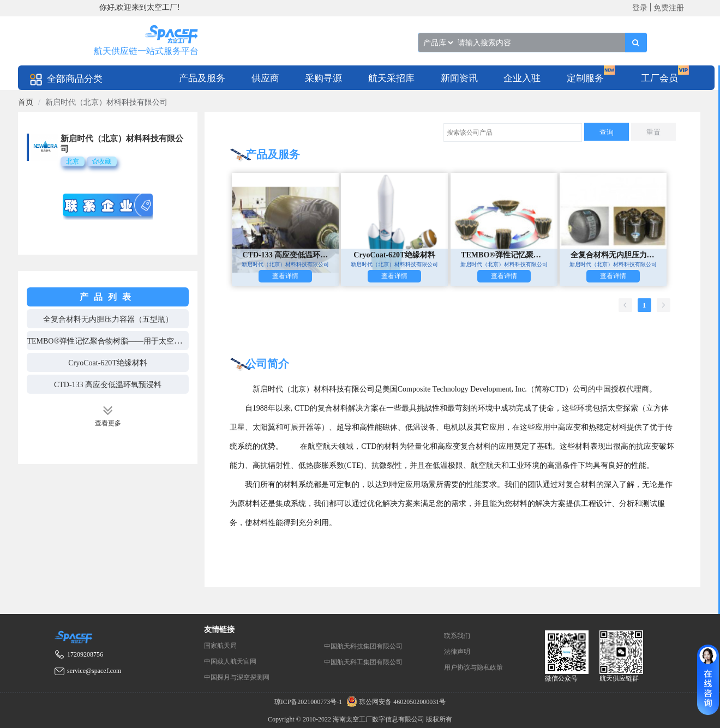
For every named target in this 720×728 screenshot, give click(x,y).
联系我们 (457, 636)
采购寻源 (323, 78)
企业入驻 (522, 78)
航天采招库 (391, 78)
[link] (26, 102)
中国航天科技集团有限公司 (363, 646)
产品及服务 (202, 78)
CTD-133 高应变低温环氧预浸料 (108, 385)
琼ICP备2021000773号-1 (309, 702)
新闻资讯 (459, 78)
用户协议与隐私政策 (473, 667)
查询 (607, 132)
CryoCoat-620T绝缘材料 (108, 363)
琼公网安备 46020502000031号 (395, 702)
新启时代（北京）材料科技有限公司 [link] (106, 102)
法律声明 (457, 652)
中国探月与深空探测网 (237, 677)
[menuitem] (202, 78)
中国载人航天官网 (230, 661)
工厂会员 (659, 78)
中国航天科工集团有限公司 (363, 662)
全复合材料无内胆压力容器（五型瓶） (108, 319)
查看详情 (285, 276)
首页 (26, 102)
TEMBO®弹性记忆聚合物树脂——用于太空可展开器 (116, 341)
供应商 (265, 78)
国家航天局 (220, 646)
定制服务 (585, 78)
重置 (653, 132)
